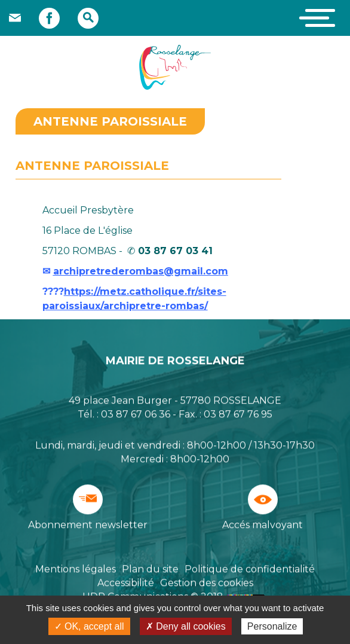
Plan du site (150, 570)
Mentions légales (76, 570)
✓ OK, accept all (89, 626)
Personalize (272, 626)
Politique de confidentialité (250, 570)
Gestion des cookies (207, 583)
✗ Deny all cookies (186, 626)
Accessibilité (126, 583)
